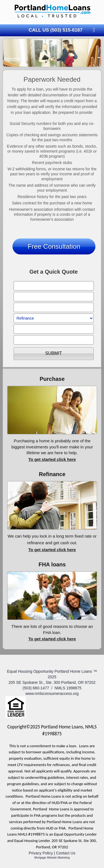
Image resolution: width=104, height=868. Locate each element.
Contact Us (66, 853)
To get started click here (52, 459)
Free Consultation (54, 246)
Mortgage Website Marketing (52, 858)
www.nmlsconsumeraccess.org (52, 694)
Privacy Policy (41, 853)
